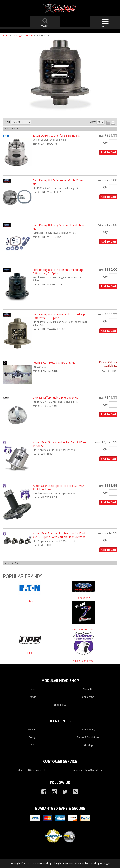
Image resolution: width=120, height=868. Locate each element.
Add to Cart (108, 152)
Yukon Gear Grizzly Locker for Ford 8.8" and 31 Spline (60, 444)
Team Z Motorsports (83, 629)
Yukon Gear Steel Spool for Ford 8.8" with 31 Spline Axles (59, 487)
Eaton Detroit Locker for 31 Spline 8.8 (56, 135)
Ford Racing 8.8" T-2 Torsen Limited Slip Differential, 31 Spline (58, 271)
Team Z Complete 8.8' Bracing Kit (54, 363)
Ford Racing (83, 598)
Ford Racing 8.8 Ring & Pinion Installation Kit (58, 227)
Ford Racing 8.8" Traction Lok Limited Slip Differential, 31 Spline (59, 316)
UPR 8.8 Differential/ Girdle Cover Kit (55, 398)
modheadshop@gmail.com (88, 770)
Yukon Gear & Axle (83, 661)
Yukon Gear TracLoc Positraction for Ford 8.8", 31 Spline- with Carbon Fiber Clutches (59, 535)
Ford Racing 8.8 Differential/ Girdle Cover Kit (58, 182)
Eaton (30, 601)
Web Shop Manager (99, 863)
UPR (30, 653)
